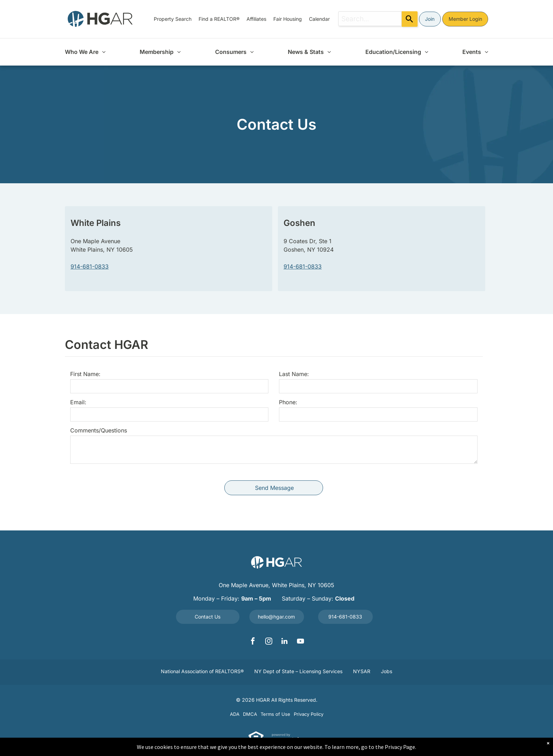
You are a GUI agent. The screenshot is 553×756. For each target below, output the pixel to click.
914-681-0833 (90, 266)
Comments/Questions (99, 430)
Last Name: (294, 374)
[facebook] (253, 642)
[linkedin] (285, 642)
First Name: (85, 374)
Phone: (288, 402)
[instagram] (269, 642)
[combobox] (370, 19)
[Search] (410, 19)
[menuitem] (173, 19)
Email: (78, 402)
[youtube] (300, 642)
